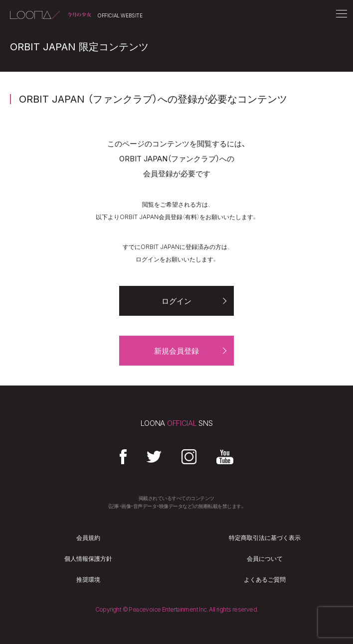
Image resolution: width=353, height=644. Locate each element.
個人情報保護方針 (88, 559)
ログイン (176, 301)
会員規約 (88, 538)
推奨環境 (88, 580)
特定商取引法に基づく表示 (265, 538)
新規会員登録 (176, 351)
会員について (265, 559)
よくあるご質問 (265, 580)
